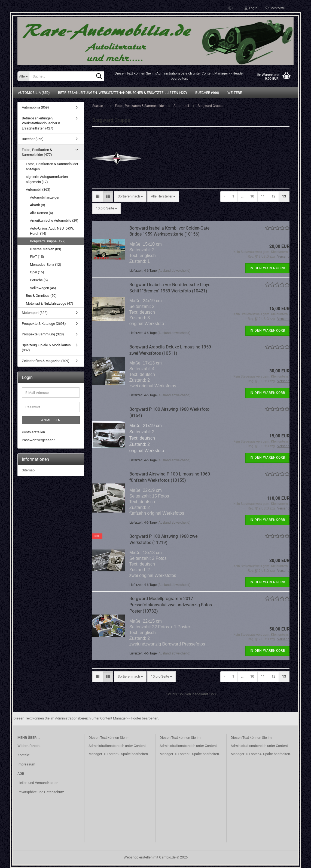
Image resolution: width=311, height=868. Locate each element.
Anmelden (51, 420)
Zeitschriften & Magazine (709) (46, 361)
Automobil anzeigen (45, 197)
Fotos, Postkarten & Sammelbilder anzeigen (52, 166)
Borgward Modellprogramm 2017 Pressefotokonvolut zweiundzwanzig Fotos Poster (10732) (171, 605)
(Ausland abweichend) (174, 271)
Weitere (235, 93)
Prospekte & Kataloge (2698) (44, 324)
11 (263, 196)
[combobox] (130, 197)
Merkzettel (275, 8)
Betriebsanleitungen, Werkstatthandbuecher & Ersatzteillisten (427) (123, 93)
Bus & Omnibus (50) (41, 296)
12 (273, 196)
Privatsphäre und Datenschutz (41, 792)
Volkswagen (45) (43, 288)
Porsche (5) (39, 280)
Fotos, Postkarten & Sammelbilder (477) (37, 152)
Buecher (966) (207, 93)
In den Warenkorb (267, 268)
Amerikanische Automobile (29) (54, 220)
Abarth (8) (38, 205)
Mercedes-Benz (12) (46, 265)
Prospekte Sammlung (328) (43, 334)
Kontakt (23, 755)
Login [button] (251, 8)
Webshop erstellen (138, 857)
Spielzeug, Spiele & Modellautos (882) (46, 348)
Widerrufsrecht (29, 746)
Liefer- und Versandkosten (38, 783)
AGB (21, 773)
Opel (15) (37, 272)
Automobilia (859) (34, 93)
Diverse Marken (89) (46, 249)
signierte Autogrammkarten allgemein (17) (47, 179)
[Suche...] (23, 76)
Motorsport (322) (35, 313)
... (242, 196)
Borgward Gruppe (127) (48, 241)
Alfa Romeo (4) (42, 213)
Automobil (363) (38, 189)
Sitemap (28, 470)
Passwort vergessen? (38, 440)
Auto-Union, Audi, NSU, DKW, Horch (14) (52, 231)
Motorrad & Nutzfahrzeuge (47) (50, 303)
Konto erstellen (33, 432)
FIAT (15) (37, 257)
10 (252, 196)
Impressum (26, 764)
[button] (232, 8)
